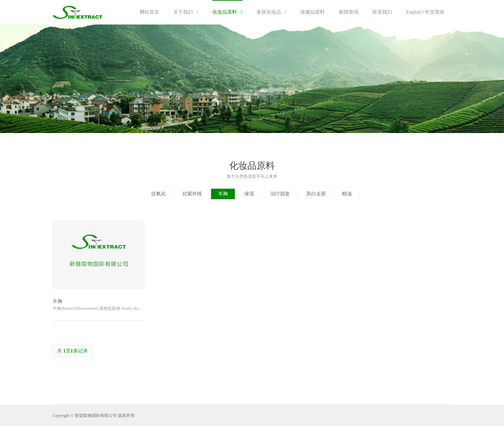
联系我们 (382, 12)
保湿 (249, 194)
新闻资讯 (349, 12)
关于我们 (186, 12)
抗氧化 (159, 194)
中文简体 (435, 12)
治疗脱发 (280, 194)
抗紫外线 (192, 194)
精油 (347, 194)
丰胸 (223, 194)
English (414, 12)
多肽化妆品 (272, 12)
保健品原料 (313, 12)
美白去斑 (316, 194)
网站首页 (149, 12)
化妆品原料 (227, 12)
